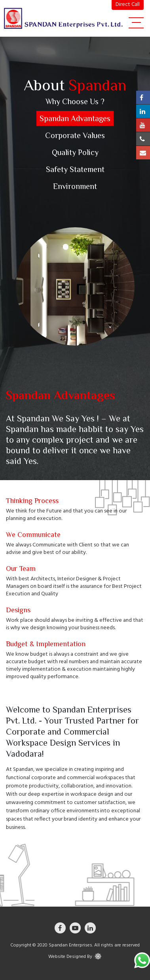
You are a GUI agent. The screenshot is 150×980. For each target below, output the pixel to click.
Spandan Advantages (75, 118)
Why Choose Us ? (75, 101)
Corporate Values (75, 135)
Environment (75, 186)
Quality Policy (75, 152)
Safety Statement (75, 169)
